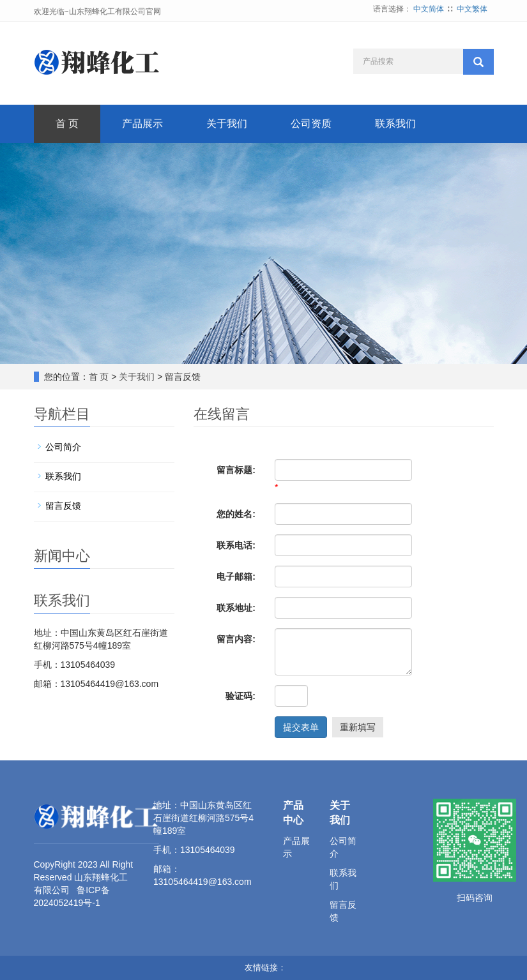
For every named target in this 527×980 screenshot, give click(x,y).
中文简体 (429, 9)
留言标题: (236, 470)
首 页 (67, 124)
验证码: (241, 696)
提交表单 (301, 727)
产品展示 (142, 124)
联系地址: (236, 608)
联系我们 (395, 124)
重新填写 (358, 727)
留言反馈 (63, 506)
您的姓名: (236, 514)
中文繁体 (472, 9)
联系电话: (236, 545)
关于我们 (227, 124)
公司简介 (63, 447)
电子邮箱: (236, 577)
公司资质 (311, 124)
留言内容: (236, 639)
